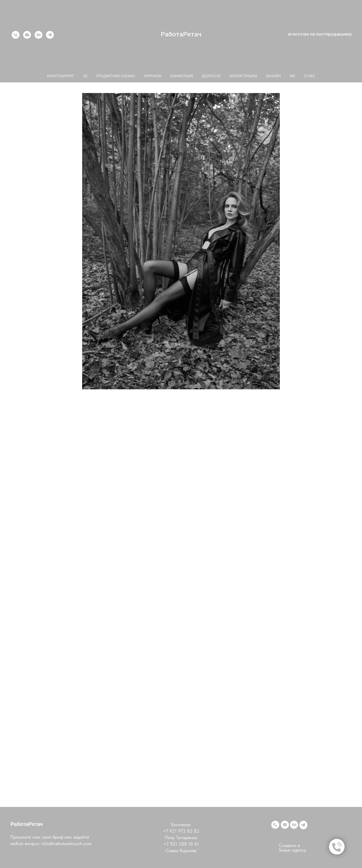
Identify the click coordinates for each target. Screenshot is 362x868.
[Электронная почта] (27, 35)
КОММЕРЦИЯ (182, 76)
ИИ (292, 76)
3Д (85, 76)
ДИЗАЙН (273, 76)
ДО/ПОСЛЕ (211, 76)
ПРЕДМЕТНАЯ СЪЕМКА (116, 76)
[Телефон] (16, 35)
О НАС (309, 76)
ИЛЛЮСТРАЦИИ (243, 76)
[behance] (38, 35)
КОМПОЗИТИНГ (60, 76)
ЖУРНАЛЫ (153, 76)
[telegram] (50, 35)
